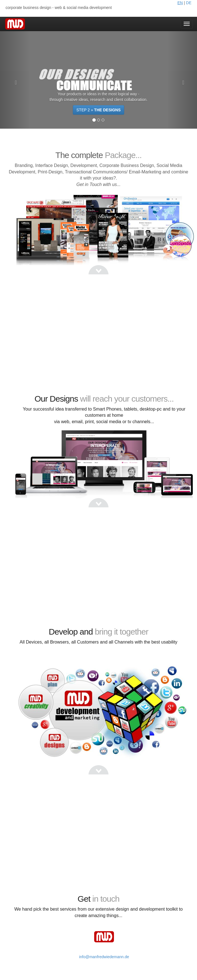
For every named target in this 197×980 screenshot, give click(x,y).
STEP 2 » (98, 110)
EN (180, 3)
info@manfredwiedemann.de (104, 957)
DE (189, 3)
